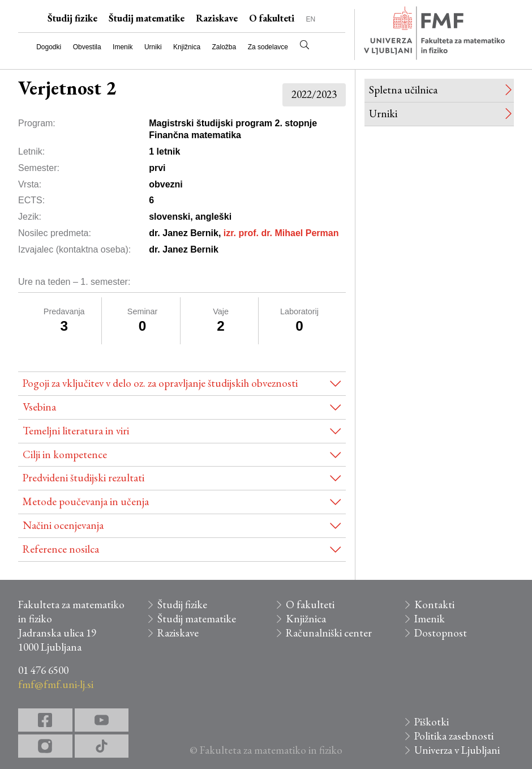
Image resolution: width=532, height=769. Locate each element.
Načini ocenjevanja (63, 525)
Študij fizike (72, 18)
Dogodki (49, 47)
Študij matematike (147, 18)
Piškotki (432, 722)
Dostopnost (441, 633)
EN (310, 19)
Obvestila (87, 47)
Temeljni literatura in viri (76, 431)
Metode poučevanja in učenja (86, 501)
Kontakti (434, 604)
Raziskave (217, 18)
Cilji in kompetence (65, 454)
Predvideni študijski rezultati (83, 478)
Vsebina (39, 407)
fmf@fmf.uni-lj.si (56, 684)
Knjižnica (187, 47)
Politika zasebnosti (454, 736)
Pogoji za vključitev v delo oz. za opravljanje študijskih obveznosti (160, 383)
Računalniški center (329, 633)
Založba (224, 47)
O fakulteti (272, 18)
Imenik (123, 47)
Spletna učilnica (403, 90)
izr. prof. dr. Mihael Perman (281, 233)
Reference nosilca (61, 549)
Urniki (153, 47)
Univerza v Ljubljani (457, 750)
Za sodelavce (268, 47)
